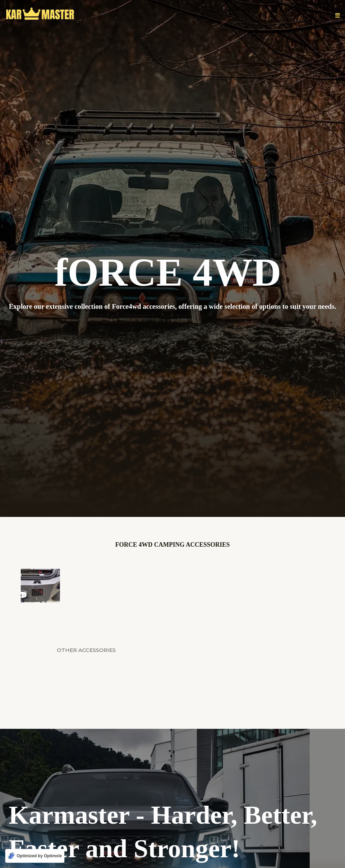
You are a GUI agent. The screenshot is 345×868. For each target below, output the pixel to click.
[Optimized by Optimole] (35, 856)
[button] (337, 16)
